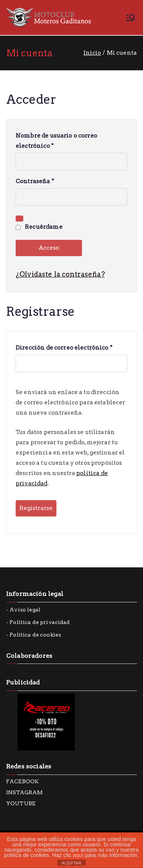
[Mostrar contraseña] (19, 219)
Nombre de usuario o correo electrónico (56, 142)
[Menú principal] (131, 17)
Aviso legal (25, 610)
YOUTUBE (21, 803)
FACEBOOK (22, 781)
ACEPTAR (71, 863)
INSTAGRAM (24, 792)
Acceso (49, 248)
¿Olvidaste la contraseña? (60, 274)
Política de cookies (35, 635)
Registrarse (36, 508)
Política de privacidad (40, 622)
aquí (78, 855)
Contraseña (37, 181)
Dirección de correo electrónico (66, 348)
